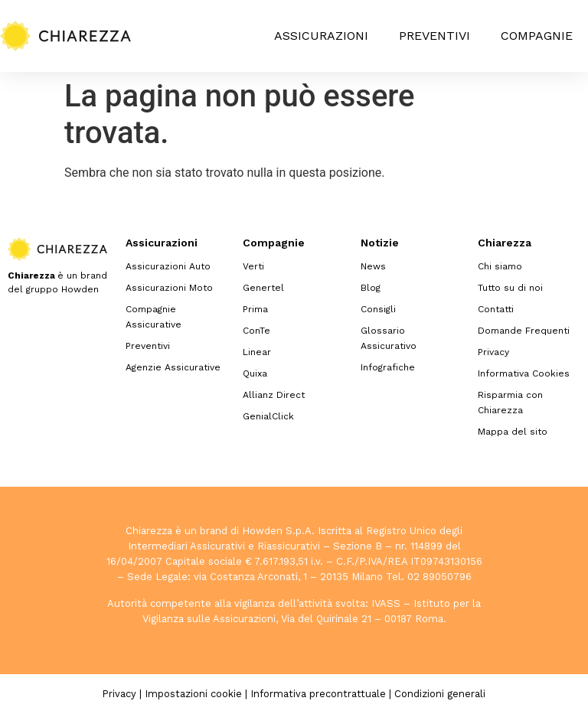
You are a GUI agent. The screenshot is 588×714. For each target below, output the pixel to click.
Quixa (255, 373)
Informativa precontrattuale (318, 694)
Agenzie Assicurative (173, 367)
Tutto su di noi (510, 288)
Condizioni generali (440, 694)
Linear (257, 352)
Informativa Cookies (524, 373)
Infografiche (388, 367)
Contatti (496, 309)
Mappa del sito (513, 432)
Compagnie (537, 36)
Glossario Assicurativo (389, 338)
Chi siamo (500, 266)
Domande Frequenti (524, 331)
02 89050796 (439, 577)
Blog (371, 288)
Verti (253, 266)
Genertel (263, 288)
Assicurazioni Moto (169, 288)
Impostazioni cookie (193, 694)
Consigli (378, 309)
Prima (255, 309)
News (373, 266)
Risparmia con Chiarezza (510, 403)
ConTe (256, 331)
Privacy (493, 352)
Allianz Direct (274, 395)
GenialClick (268, 416)
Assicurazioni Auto (168, 266)
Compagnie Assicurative (154, 317)
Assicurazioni (321, 36)
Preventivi (434, 36)
